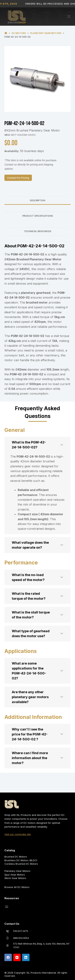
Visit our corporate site (18, 834)
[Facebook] (8, 957)
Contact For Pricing (18, 178)
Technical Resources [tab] (38, 231)
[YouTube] (17, 957)
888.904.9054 (21, 938)
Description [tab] (37, 200)
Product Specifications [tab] (38, 216)
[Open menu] (7, 907)
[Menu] (69, 17)
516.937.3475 (21, 931)
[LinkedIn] (26, 957)
